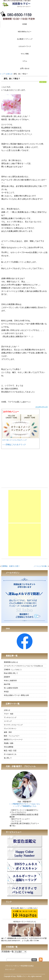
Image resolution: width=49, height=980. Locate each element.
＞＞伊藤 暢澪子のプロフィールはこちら (24, 804)
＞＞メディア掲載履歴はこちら (25, 806)
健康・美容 (8, 732)
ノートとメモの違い (41, 566)
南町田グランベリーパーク (13, 740)
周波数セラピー (22, 976)
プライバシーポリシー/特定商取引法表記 (19, 966)
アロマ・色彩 (9, 714)
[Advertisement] (25, 506)
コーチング (8, 721)
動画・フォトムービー (12, 736)
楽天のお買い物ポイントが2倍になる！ (24, 913)
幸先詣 (6, 692)
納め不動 (7, 684)
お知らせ (43, 82)
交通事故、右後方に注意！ (11, 566)
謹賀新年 (7, 677)
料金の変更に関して (11, 673)
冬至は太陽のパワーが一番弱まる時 (16, 695)
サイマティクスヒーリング (13, 725)
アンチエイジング (10, 717)
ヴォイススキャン (10, 729)
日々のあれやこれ (10, 754)
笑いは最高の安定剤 (11, 688)
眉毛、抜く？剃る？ (12, 79)
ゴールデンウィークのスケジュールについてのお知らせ (23, 666)
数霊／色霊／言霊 (10, 751)
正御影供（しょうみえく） (13, 670)
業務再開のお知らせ (11, 662)
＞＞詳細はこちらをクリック (14, 444)
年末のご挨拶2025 (10, 681)
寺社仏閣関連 (9, 747)
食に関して (8, 758)
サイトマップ (10, 969)
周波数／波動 (9, 743)
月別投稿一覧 (8, 952)
